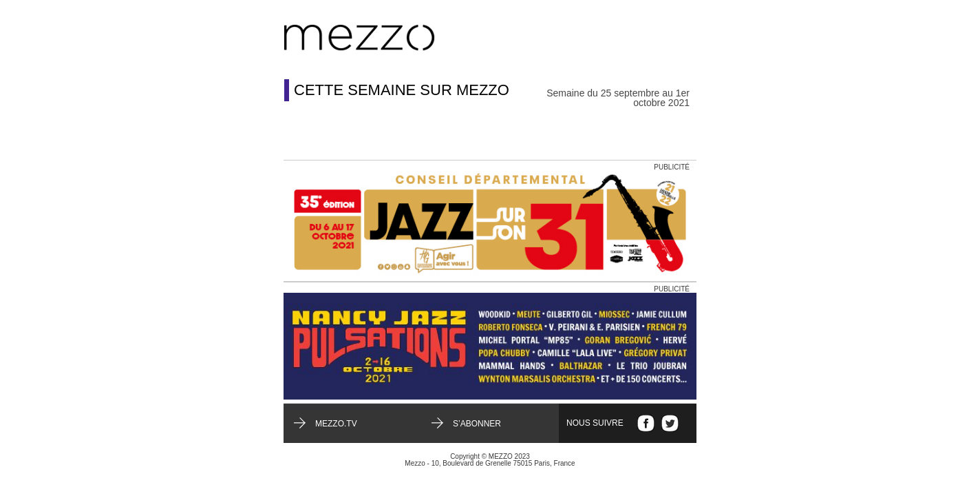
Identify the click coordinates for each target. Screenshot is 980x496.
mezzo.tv (336, 424)
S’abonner (477, 424)
